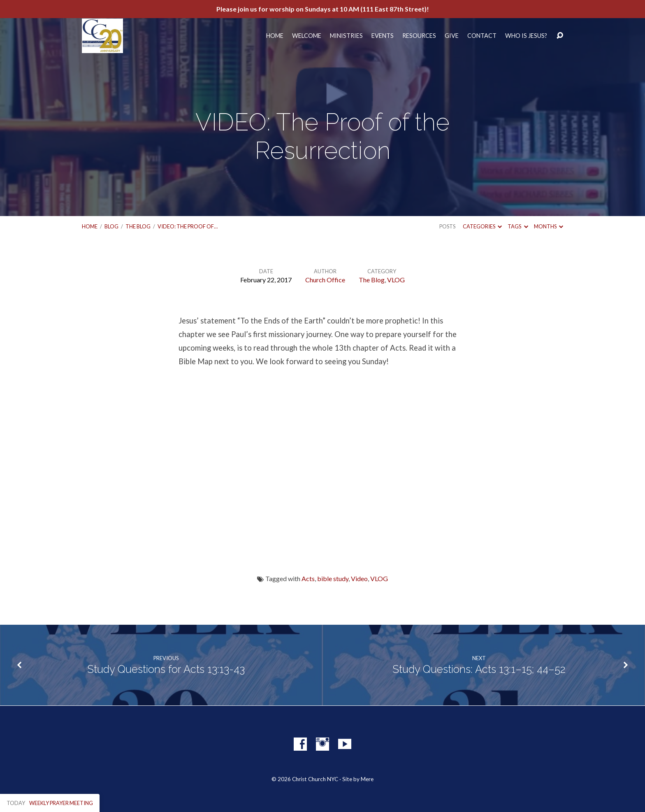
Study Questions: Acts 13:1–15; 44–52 (479, 669)
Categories (482, 226)
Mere (367, 779)
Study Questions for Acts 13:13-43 (166, 669)
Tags (518, 226)
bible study (333, 578)
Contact (482, 36)
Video (359, 578)
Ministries (346, 36)
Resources (419, 36)
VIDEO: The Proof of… (188, 226)
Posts (447, 226)
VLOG (396, 280)
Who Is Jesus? (526, 36)
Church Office (325, 280)
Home (275, 36)
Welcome (307, 36)
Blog (111, 226)
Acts (308, 578)
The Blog (138, 226)
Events (383, 36)
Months (549, 226)
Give (452, 36)
